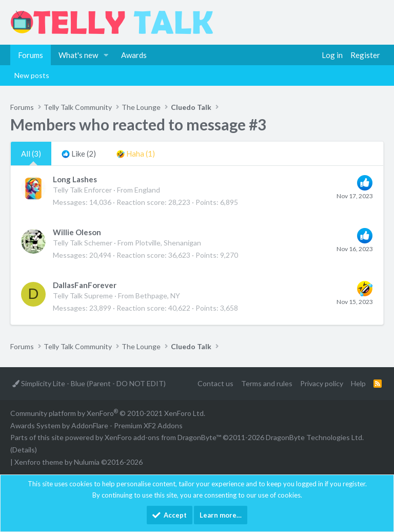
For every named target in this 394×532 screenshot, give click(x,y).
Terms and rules (267, 383)
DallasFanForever (85, 285)
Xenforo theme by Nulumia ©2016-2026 (78, 462)
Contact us (215, 383)
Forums (31, 55)
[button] (106, 55)
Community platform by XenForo (108, 413)
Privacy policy (322, 383)
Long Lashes (75, 179)
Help (358, 383)
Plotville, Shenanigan (168, 243)
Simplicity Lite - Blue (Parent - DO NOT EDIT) (89, 383)
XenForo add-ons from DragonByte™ (163, 437)
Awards (134, 55)
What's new (78, 55)
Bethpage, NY (158, 296)
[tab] (79, 154)
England (147, 190)
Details (24, 450)
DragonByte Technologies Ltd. (315, 437)
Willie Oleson (77, 232)
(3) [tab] (31, 154)
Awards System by (96, 425)
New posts (32, 75)
